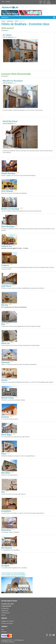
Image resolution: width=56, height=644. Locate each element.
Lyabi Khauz (6, 286)
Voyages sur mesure (8, 621)
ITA (44, 3)
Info (3, 2)
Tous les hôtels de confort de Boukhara (13, 573)
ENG (41, 1)
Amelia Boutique (8, 173)
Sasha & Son (7, 246)
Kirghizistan (5, 610)
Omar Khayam (7, 191)
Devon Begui (7, 435)
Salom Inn (6, 343)
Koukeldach (6, 511)
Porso (4, 454)
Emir (3, 324)
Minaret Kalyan (8, 398)
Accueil (3, 21)
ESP (41, 3)
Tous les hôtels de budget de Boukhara (13, 576)
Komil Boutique (10, 121)
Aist (3, 492)
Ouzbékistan (10, 21)
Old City (5, 305)
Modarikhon (6, 530)
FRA (53, 1)
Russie (3, 615)
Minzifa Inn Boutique (13, 81)
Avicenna (5, 417)
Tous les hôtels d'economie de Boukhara (13, 575)
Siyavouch (6, 362)
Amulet (4, 380)
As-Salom (7, 35)
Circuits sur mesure (7, 623)
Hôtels (17, 21)
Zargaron (5, 265)
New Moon (6, 473)
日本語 (49, 3)
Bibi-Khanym (7, 548)
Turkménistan (5, 613)
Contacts (8, 2)
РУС (45, 1)
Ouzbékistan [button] (5, 17)
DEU (49, 1)
